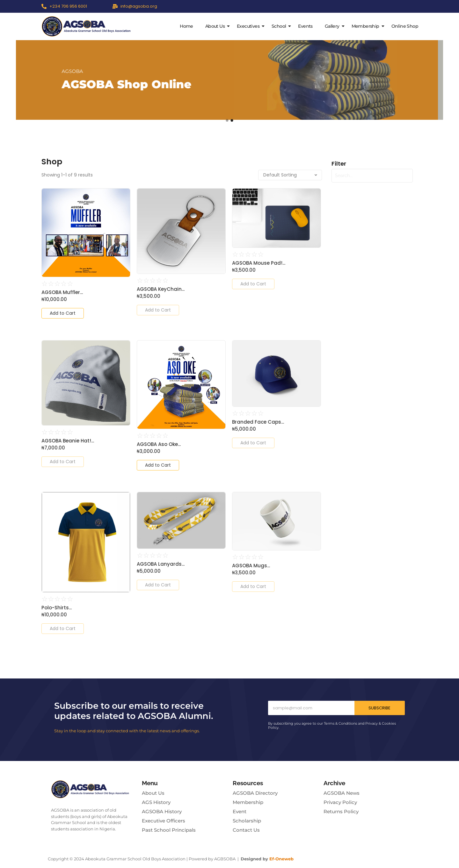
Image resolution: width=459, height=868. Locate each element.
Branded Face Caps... (258, 422)
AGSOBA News (342, 793)
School (280, 26)
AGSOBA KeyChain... (161, 289)
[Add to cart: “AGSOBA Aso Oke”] (158, 465)
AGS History (156, 802)
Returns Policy (341, 811)
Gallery (333, 26)
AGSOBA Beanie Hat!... (68, 441)
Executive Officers (164, 821)
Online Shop (405, 26)
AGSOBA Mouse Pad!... (259, 263)
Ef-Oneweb (281, 859)
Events (305, 26)
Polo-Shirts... (57, 608)
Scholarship (247, 821)
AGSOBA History (162, 811)
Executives (249, 26)
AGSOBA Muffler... (62, 292)
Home (186, 26)
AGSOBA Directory (255, 793)
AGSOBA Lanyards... (161, 564)
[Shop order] (290, 175)
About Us (216, 26)
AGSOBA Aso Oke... (159, 444)
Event (240, 811)
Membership (367, 26)
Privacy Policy (340, 802)
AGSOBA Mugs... (251, 566)
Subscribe (379, 708)
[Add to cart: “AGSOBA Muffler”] (63, 313)
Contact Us (246, 830)
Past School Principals (169, 830)
